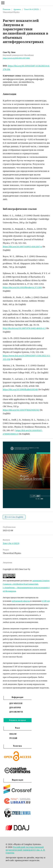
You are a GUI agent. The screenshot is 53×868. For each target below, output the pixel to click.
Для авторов (15, 708)
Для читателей (16, 703)
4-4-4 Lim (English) (15, 517)
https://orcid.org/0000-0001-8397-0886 (16, 58)
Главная (7, 9)
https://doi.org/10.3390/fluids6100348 (20, 389)
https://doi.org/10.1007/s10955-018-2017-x (22, 246)
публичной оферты (21, 601)
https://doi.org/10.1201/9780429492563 (21, 410)
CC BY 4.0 (46, 601)
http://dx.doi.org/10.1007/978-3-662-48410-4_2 (24, 328)
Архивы (17, 9)
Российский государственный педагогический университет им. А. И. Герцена (25, 850)
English (13, 734)
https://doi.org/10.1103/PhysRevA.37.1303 (22, 287)
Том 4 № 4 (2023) (31, 9)
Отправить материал (18, 720)
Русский (13, 738)
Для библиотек (16, 712)
